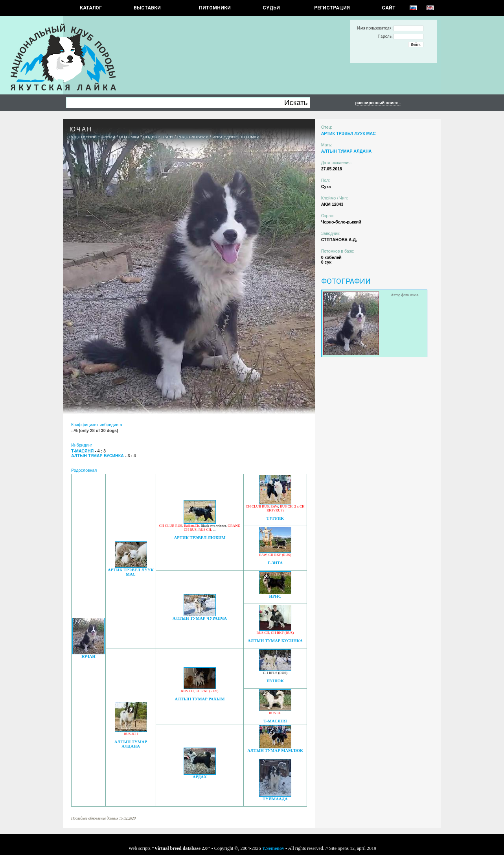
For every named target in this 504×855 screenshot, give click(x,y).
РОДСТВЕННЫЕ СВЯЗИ (92, 137)
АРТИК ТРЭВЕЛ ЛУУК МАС (131, 572)
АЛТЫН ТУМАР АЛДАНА (131, 744)
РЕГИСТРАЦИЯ (332, 8)
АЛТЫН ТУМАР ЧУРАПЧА (200, 618)
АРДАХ (200, 777)
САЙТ (389, 8)
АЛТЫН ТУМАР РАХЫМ (200, 699)
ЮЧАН (88, 656)
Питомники (215, 8)
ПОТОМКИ (129, 137)
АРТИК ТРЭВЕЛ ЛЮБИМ (200, 538)
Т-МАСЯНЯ (275, 721)
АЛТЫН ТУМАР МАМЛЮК (275, 751)
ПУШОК (275, 681)
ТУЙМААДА (275, 799)
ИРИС (275, 596)
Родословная (193, 137)
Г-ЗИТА (275, 563)
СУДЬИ (271, 8)
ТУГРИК (275, 518)
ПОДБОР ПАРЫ (158, 137)
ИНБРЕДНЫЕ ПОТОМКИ (236, 137)
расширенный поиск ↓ (378, 103)
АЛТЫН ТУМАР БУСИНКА (275, 641)
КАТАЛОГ (91, 8)
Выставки (147, 8)
